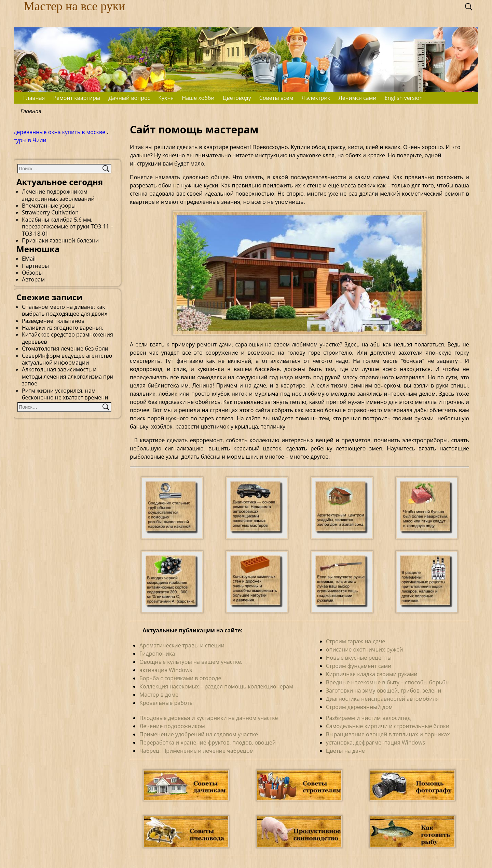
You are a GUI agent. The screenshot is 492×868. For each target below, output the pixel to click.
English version (404, 98)
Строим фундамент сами (359, 666)
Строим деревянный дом (359, 707)
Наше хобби (198, 98)
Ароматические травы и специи (182, 645)
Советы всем (276, 98)
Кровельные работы (167, 703)
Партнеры (35, 266)
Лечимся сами (358, 98)
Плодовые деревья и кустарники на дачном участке (209, 718)
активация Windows (166, 670)
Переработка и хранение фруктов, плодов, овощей (208, 742)
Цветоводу (237, 98)
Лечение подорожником (172, 726)
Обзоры (32, 273)
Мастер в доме (159, 695)
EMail (29, 259)
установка (339, 742)
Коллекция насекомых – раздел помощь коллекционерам (216, 686)
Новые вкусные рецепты (359, 658)
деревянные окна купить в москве (59, 132)
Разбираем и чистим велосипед (368, 718)
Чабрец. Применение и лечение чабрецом (196, 751)
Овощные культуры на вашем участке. (191, 662)
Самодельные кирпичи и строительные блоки (388, 726)
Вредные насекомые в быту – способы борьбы (388, 682)
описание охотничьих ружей (365, 649)
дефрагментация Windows (390, 742)
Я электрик (316, 98)
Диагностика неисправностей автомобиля (382, 699)
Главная (34, 98)
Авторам (33, 279)
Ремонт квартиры (77, 98)
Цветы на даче (345, 751)
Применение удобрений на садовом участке (199, 734)
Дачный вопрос (129, 98)
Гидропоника (157, 654)
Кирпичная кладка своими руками (372, 674)
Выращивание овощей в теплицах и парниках (388, 734)
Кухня (166, 98)
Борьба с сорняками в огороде (180, 678)
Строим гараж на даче (356, 641)
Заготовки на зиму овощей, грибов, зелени (384, 691)
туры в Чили (30, 140)
